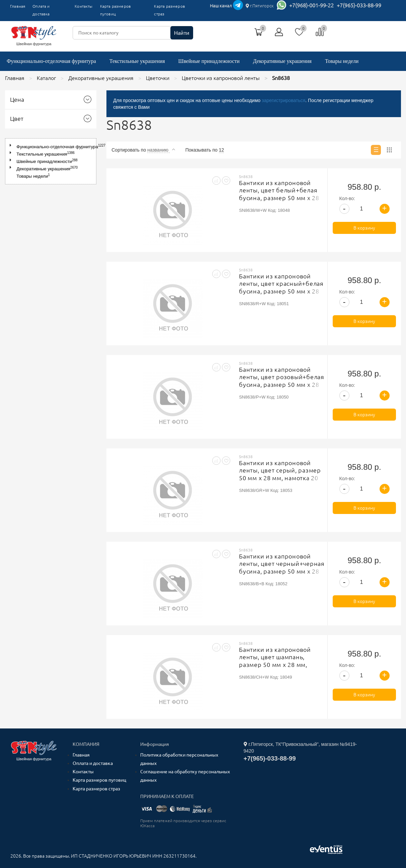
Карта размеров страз (169, 10)
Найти (182, 33)
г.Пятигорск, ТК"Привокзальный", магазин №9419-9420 (300, 748)
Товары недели (342, 61)
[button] (12, 145)
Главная (18, 6)
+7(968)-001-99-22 (311, 5)
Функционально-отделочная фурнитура (51, 61)
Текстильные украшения (137, 61)
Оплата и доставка (41, 10)
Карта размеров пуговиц (115, 10)
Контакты (84, 6)
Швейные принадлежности (209, 61)
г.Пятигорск (260, 6)
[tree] (51, 161)
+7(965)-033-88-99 (359, 5)
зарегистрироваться (283, 100)
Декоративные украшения (282, 61)
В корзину (364, 228)
